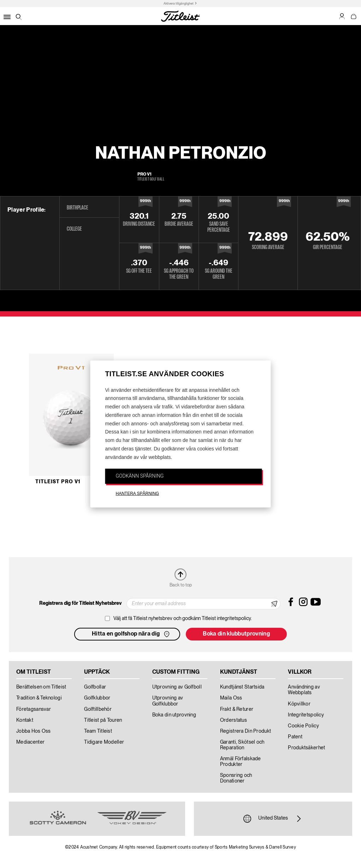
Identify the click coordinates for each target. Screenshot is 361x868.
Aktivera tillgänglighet (179, 4)
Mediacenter (30, 742)
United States (273, 819)
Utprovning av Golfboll (177, 687)
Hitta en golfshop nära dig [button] (131, 634)
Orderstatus (233, 720)
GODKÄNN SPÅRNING (140, 476)
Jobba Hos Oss (34, 731)
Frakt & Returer (237, 709)
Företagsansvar (34, 709)
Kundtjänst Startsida (242, 687)
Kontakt (25, 720)
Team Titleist (98, 731)
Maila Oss (231, 698)
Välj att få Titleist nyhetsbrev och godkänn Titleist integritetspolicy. (183, 619)
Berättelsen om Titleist (41, 687)
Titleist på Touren (103, 720)
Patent (295, 737)
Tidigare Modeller (104, 742)
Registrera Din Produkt (245, 731)
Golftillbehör (98, 709)
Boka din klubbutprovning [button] (236, 634)
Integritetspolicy (306, 715)
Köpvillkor (299, 704)
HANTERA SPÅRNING (138, 494)
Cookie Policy (303, 726)
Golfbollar (95, 687)
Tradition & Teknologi (39, 698)
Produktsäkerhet (306, 748)
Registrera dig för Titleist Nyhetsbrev (80, 603)
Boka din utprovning (174, 715)
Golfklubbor (97, 698)
